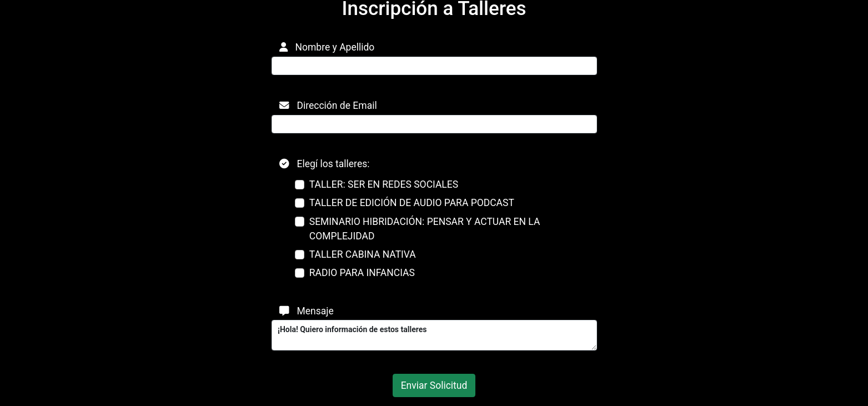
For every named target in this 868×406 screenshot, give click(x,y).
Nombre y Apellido (327, 47)
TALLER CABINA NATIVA (363, 254)
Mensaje (307, 311)
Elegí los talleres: (325, 164)
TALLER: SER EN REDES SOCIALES (384, 184)
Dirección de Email (328, 106)
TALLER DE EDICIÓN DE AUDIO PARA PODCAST (412, 203)
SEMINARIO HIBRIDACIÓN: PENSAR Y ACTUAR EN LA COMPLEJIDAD (425, 229)
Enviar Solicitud (434, 385)
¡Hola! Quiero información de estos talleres (434, 335)
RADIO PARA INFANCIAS (362, 273)
